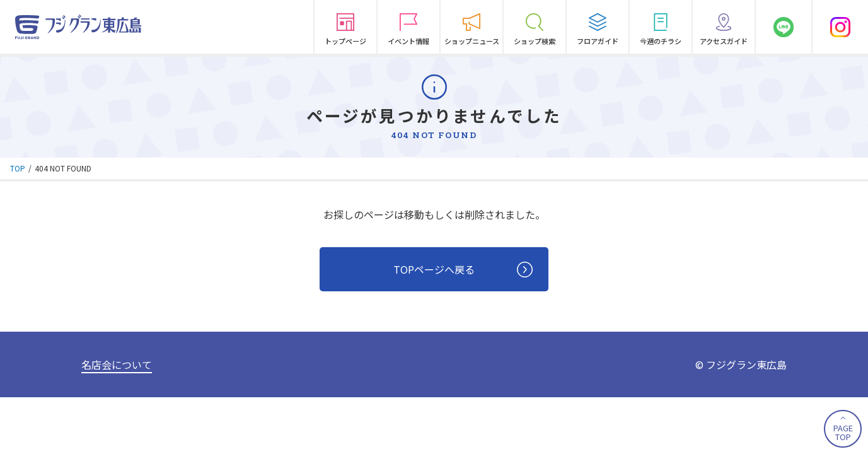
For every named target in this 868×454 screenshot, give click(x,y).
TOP (18, 168)
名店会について (117, 364)
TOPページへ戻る (463, 270)
